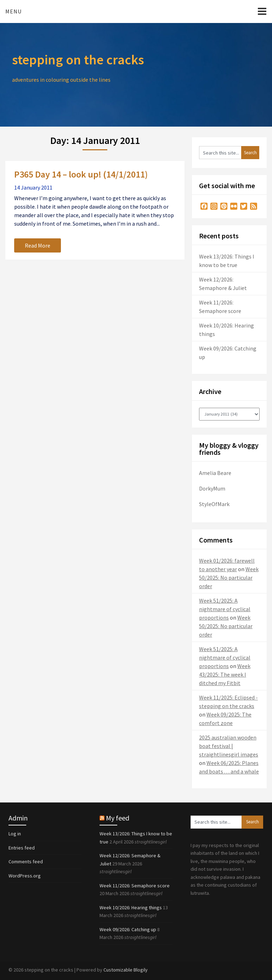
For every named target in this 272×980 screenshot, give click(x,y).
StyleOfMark (214, 504)
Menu (13, 11)
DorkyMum (212, 488)
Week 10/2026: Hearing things (131, 907)
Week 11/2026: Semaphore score (135, 886)
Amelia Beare (215, 473)
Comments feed (26, 862)
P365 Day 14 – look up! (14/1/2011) (81, 174)
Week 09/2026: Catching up (128, 929)
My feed (118, 818)
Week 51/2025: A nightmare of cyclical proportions (225, 609)
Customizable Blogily (126, 970)
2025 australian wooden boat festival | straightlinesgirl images (229, 746)
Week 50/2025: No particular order (229, 578)
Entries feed (22, 848)
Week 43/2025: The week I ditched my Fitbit (225, 674)
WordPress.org (25, 876)
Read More (38, 245)
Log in (15, 834)
